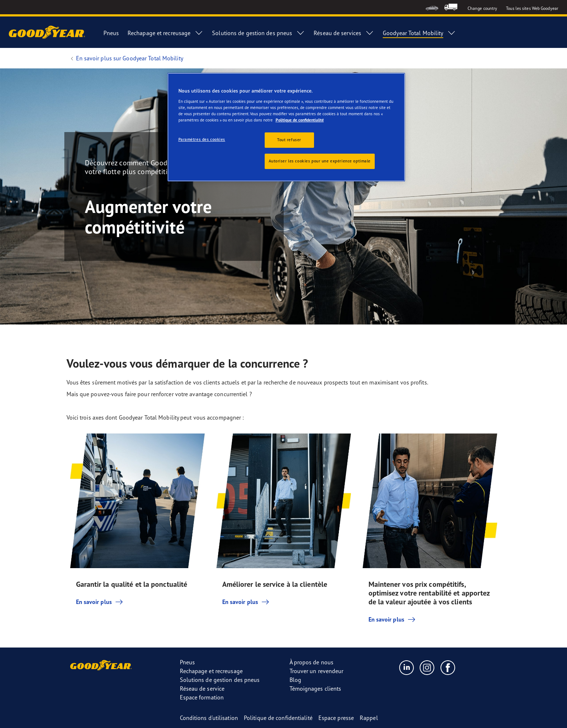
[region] (286, 127)
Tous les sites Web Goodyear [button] (532, 8)
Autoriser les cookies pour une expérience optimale (320, 161)
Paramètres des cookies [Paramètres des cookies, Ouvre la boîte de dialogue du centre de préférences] (202, 139)
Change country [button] (482, 8)
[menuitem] (432, 7)
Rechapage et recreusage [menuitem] (165, 33)
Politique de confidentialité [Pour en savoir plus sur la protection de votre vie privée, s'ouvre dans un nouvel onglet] (300, 120)
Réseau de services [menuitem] (344, 33)
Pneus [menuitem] (111, 33)
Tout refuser (289, 140)
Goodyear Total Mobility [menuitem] (419, 33)
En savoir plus (100, 602)
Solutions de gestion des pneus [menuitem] (258, 33)
